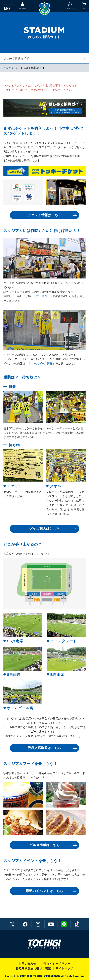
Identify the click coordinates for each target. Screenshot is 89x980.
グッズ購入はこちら (45, 529)
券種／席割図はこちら (45, 748)
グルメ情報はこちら (45, 845)
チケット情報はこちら (45, 215)
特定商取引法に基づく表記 (33, 968)
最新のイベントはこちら (45, 891)
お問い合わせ (28, 964)
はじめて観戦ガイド (16, 58)
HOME (9, 68)
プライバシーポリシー (56, 964)
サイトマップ (64, 968)
